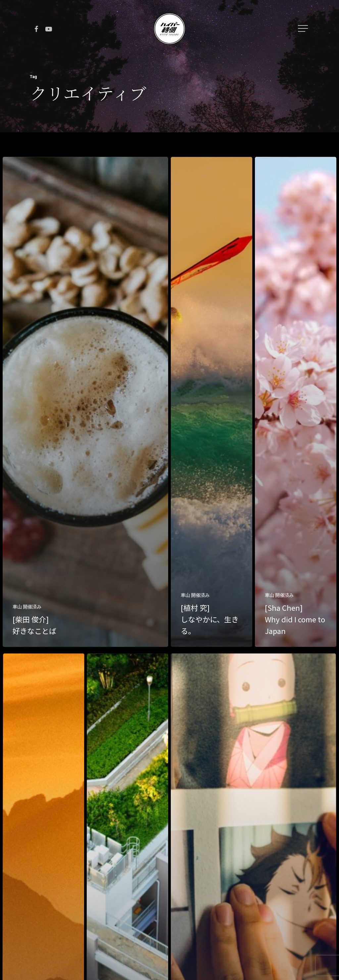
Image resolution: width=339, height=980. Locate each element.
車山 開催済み (27, 607)
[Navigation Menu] (304, 28)
